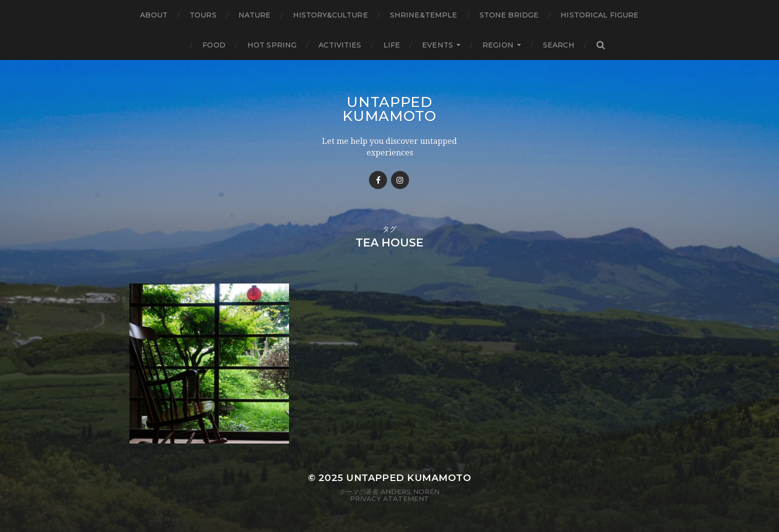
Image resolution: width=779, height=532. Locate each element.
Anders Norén (410, 491)
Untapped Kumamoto (389, 109)
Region (498, 45)
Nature (255, 15)
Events (437, 45)
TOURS (203, 15)
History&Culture (330, 15)
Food (214, 45)
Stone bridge (509, 15)
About (154, 15)
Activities (340, 45)
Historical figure (599, 15)
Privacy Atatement (389, 498)
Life (392, 45)
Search (559, 45)
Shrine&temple (424, 15)
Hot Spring (272, 45)
